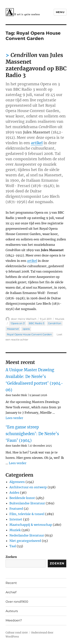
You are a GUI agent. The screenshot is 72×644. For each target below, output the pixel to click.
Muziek (60, 319)
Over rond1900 (17, 602)
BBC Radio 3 (36, 323)
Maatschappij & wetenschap (31, 525)
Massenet (13, 329)
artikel (37, 143)
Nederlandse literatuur (27, 535)
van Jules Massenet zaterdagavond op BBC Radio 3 (36, 65)
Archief (11, 592)
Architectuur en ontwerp (28, 487)
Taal (13, 546)
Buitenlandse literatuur (27, 503)
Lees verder (14, 418)
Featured (16, 509)
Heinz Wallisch (27, 319)
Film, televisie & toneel (27, 514)
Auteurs (12, 611)
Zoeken (11, 557)
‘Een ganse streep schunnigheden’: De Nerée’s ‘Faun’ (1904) (32, 434)
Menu (60, 12)
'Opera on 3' (18, 323)
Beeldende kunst (22, 498)
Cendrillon (55, 323)
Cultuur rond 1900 (17, 633)
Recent (11, 583)
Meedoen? (14, 620)
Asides (14, 493)
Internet (16, 519)
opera (26, 329)
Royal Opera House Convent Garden (29, 334)
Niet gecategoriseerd (25, 541)
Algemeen (17, 482)
